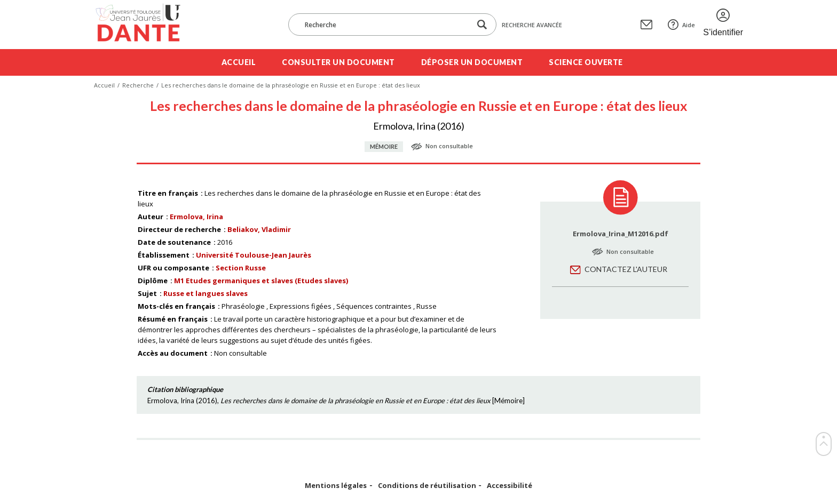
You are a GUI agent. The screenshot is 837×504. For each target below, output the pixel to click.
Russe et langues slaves (206, 293)
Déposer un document (472, 62)
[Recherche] (385, 25)
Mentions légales (336, 486)
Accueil (239, 62)
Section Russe (241, 268)
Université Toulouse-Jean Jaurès (254, 255)
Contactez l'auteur (626, 269)
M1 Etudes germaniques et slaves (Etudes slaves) (261, 281)
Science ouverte (586, 62)
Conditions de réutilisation (427, 486)
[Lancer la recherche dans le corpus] (482, 25)
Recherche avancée (532, 25)
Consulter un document (338, 62)
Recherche (138, 85)
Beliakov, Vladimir (259, 229)
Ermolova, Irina (196, 217)
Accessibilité (510, 486)
